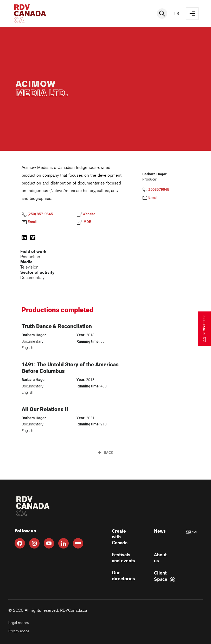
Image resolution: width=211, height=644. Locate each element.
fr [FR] (177, 13)
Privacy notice (19, 631)
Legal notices (18, 623)
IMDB (84, 222)
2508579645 (156, 190)
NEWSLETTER (204, 329)
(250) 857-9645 (37, 214)
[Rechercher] (162, 14)
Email (29, 222)
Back (106, 453)
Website (86, 214)
